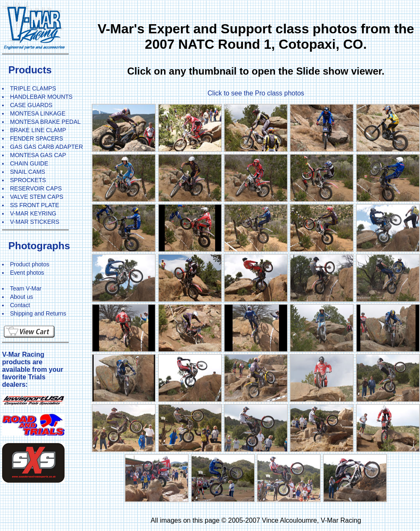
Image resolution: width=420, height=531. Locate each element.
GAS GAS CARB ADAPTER (46, 147)
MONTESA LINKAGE (38, 113)
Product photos (30, 264)
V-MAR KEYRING (33, 213)
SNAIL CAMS (27, 172)
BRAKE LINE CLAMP (38, 130)
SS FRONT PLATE (35, 205)
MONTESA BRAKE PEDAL (45, 122)
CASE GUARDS (31, 105)
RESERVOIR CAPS (36, 188)
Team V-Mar (26, 288)
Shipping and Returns (38, 313)
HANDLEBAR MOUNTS (41, 97)
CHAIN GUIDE (29, 163)
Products (30, 70)
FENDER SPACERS (36, 138)
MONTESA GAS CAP (38, 155)
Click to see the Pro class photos (256, 93)
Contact (20, 305)
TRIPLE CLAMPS (33, 88)
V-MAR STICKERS (35, 222)
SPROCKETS (28, 180)
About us (21, 297)
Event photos (27, 273)
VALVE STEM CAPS (37, 197)
